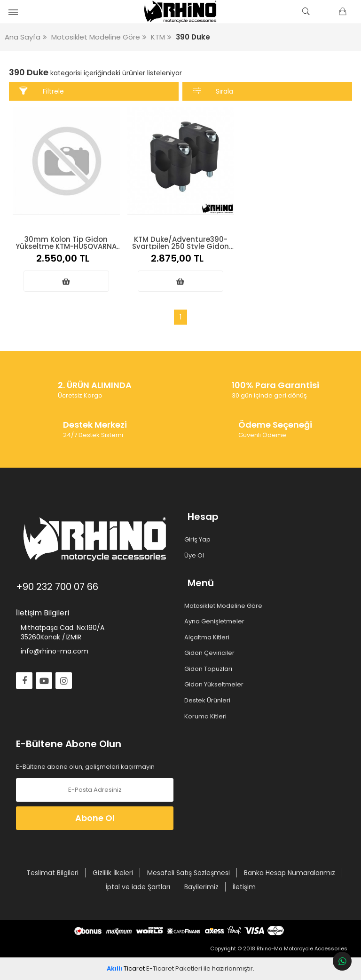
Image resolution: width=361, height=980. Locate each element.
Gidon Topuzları (210, 669)
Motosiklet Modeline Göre (225, 606)
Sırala (213, 91)
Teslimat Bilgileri (52, 873)
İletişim (244, 887)
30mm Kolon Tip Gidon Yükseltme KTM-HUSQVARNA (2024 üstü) (66, 242)
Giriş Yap (199, 540)
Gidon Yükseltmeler (216, 685)
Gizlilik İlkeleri (113, 873)
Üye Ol (196, 555)
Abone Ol (95, 818)
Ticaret (126, 968)
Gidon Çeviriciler (211, 653)
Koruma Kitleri (207, 716)
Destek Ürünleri (209, 701)
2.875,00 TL (180, 259)
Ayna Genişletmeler (216, 621)
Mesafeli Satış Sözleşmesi (188, 873)
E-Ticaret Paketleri (174, 968)
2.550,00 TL (66, 259)
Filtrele (42, 91)
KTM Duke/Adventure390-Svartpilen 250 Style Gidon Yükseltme (180, 242)
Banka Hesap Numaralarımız (290, 873)
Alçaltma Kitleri (208, 637)
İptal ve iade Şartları (138, 887)
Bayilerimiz (201, 887)
